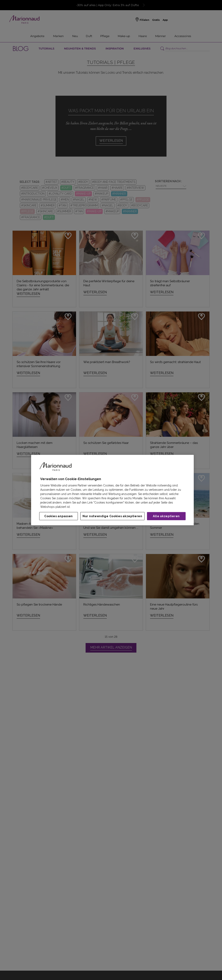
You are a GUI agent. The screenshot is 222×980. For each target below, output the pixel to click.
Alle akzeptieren (166, 516)
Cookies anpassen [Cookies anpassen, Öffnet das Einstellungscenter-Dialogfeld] (59, 516)
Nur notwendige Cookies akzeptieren (112, 516)
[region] (112, 490)
